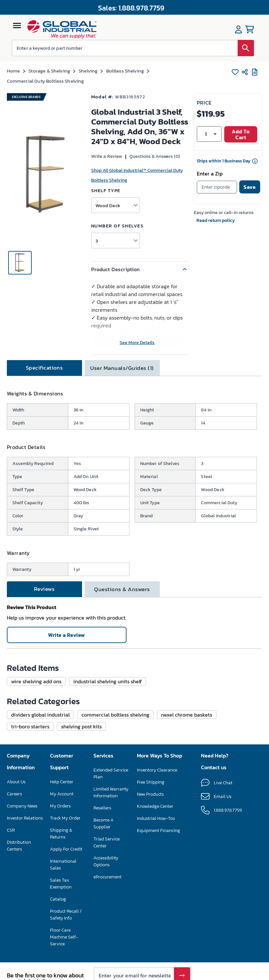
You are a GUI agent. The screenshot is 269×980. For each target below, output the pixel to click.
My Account (62, 794)
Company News (22, 806)
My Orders (60, 806)
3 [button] (97, 241)
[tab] (44, 368)
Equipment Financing (159, 831)
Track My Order (65, 818)
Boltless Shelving (125, 71)
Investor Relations (25, 818)
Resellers (102, 808)
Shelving (88, 71)
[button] (140, 269)
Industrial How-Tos (156, 818)
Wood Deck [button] (108, 205)
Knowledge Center (155, 806)
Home (14, 71)
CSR (11, 830)
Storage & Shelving (49, 71)
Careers (14, 794)
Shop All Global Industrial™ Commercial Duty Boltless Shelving (137, 175)
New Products (150, 794)
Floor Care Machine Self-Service (64, 937)
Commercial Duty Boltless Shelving (45, 81)
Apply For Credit (66, 849)
